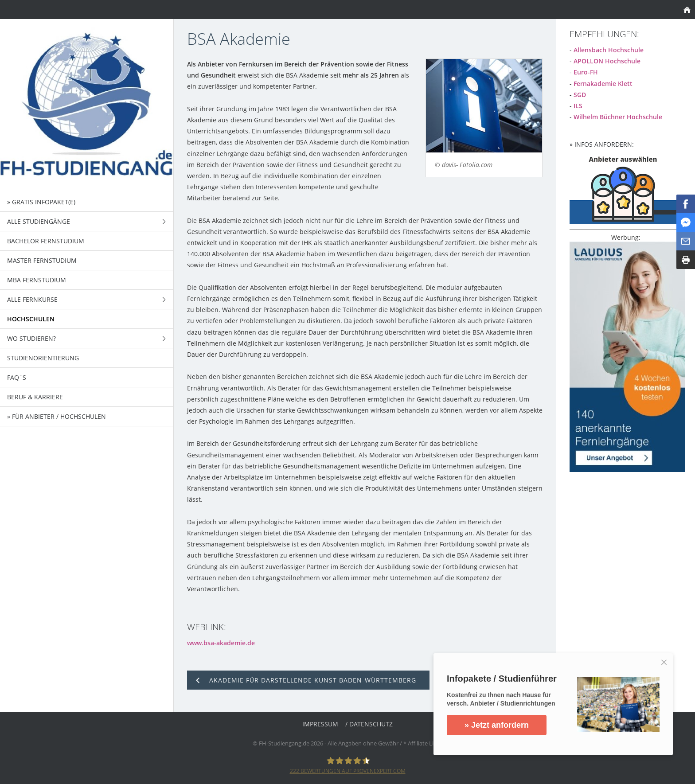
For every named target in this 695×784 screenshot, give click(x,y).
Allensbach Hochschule (609, 50)
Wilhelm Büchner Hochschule (618, 117)
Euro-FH (586, 72)
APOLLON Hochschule (607, 61)
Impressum (320, 724)
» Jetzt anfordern (506, 725)
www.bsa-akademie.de (221, 643)
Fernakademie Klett (603, 84)
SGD (580, 95)
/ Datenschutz (369, 724)
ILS (578, 106)
